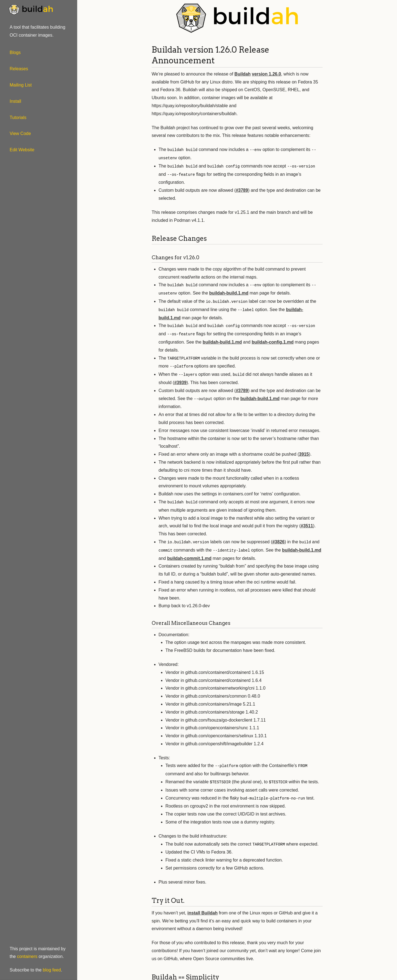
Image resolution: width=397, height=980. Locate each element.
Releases (19, 69)
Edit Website (22, 150)
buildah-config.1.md (273, 339)
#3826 (279, 538)
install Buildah (202, 907)
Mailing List (21, 85)
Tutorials (18, 118)
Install (15, 101)
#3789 (242, 189)
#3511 (307, 522)
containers (27, 956)
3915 (304, 450)
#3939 (180, 379)
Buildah (242, 74)
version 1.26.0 (266, 74)
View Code (20, 133)
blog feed (52, 970)
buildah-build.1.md (229, 292)
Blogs (15, 52)
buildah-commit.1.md (189, 554)
